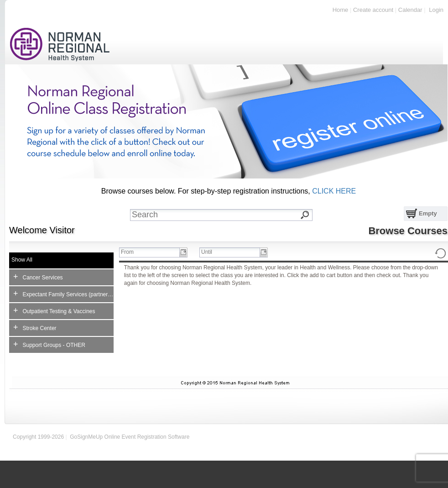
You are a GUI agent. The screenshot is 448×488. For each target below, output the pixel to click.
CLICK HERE (334, 191)
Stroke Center (35, 327)
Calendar (410, 10)
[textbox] (228, 215)
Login (436, 10)
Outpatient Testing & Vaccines (54, 310)
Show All (22, 260)
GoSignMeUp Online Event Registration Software (130, 437)
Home (341, 10)
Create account (373, 10)
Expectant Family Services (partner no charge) (63, 294)
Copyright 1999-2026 (38, 437)
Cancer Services (38, 277)
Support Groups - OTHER (49, 344)
